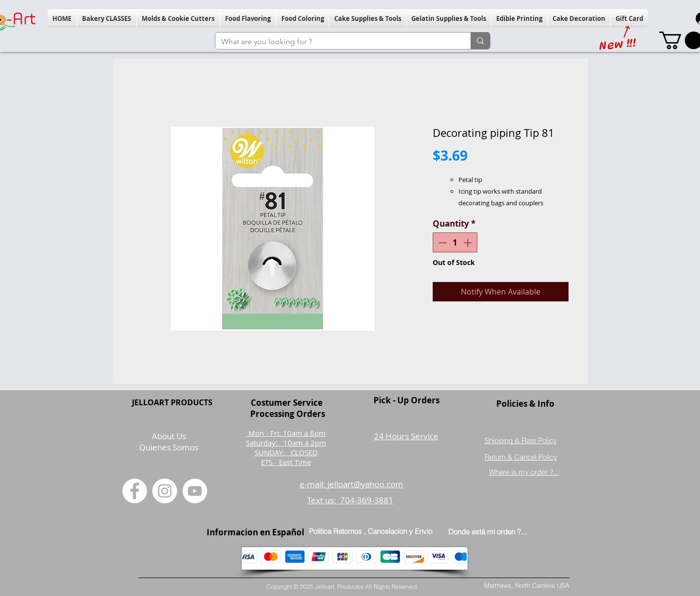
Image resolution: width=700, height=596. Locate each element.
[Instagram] (165, 491)
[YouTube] (195, 491)
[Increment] (469, 243)
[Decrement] (441, 243)
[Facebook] (135, 491)
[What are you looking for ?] (336, 42)
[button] (107, 18)
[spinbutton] (455, 243)
